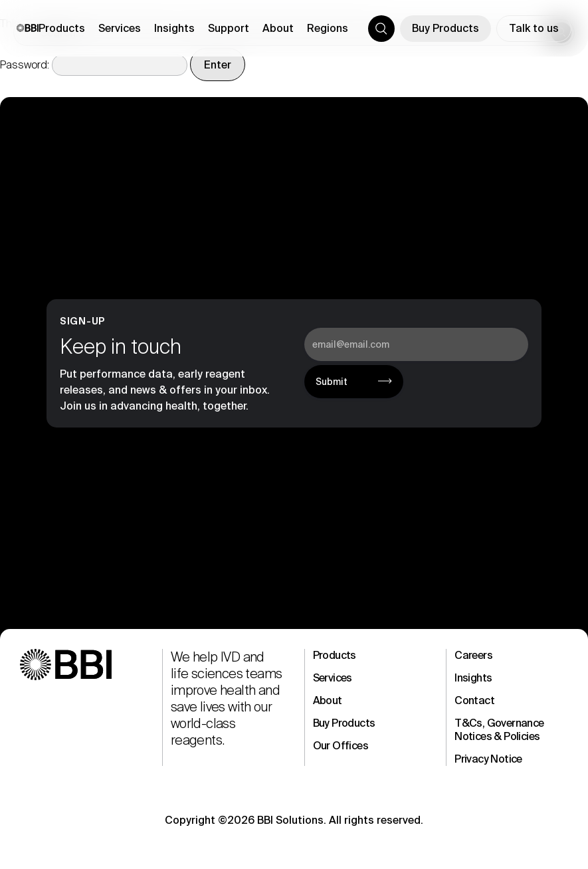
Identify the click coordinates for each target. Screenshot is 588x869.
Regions (328, 28)
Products (335, 655)
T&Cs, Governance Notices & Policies (499, 730)
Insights (473, 678)
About (328, 700)
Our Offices (341, 746)
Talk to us (534, 28)
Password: (94, 65)
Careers (473, 655)
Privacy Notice (488, 759)
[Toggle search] (381, 29)
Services (333, 678)
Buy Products (445, 28)
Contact (474, 700)
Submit (332, 382)
